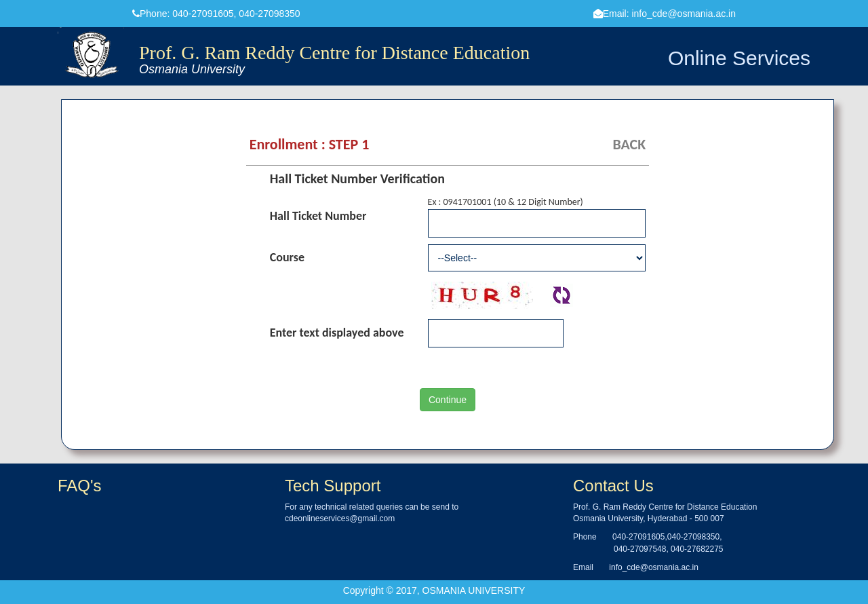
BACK (629, 144)
